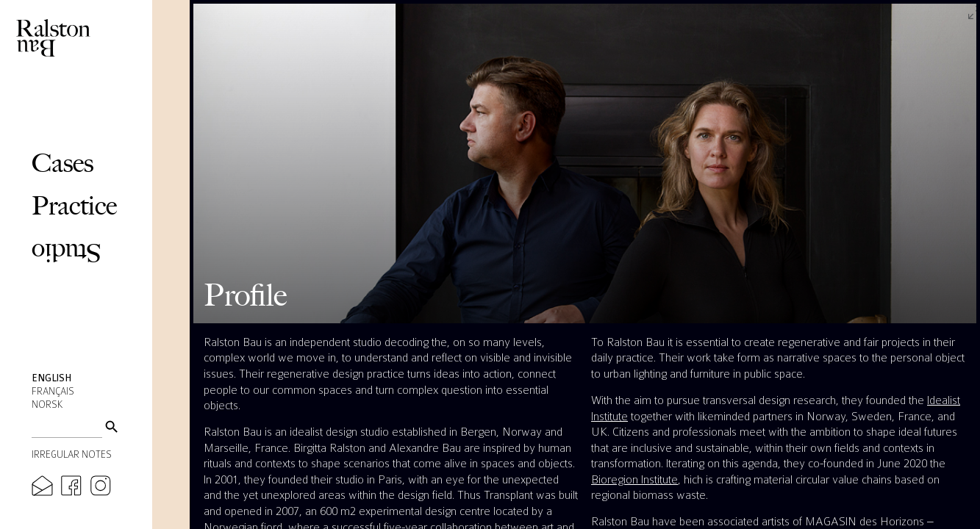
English (51, 378)
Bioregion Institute (634, 479)
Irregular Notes (72, 455)
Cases (62, 163)
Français (53, 392)
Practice (74, 205)
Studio (67, 253)
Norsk (47, 405)
